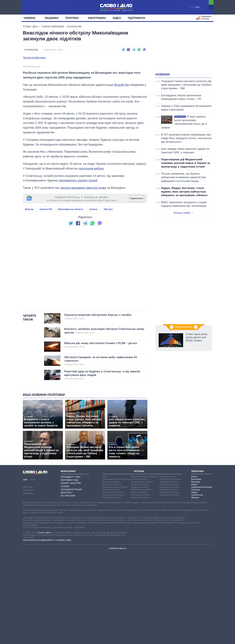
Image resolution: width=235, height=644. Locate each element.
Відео (117, 18)
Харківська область (169, 573)
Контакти (28, 582)
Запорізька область (112, 589)
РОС (198, 7)
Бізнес (194, 568)
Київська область (139, 571)
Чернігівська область (170, 586)
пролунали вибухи (91, 260)
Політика (195, 581)
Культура (196, 573)
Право (194, 584)
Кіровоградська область (143, 573)
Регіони (139, 563)
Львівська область (140, 578)
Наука (194, 576)
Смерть (94, 301)
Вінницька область (111, 573)
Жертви (29, 301)
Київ (104, 568)
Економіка (196, 571)
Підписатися (137, 290)
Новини (31, 18)
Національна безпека (202, 578)
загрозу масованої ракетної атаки (83, 279)
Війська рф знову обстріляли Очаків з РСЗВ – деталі (101, 436)
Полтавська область (141, 586)
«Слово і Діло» (44, 624)
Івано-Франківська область (144, 568)
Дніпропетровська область (115, 578)
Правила (28, 585)
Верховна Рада (70, 571)
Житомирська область (113, 584)
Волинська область (112, 576)
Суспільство (75, 26)
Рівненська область (141, 589)
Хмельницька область (170, 578)
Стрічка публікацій (53, 26)
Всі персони (68, 587)
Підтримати (137, 18)
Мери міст (67, 584)
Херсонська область (169, 576)
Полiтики (73, 18)
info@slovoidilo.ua (117, 640)
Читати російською (34, 58)
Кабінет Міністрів (71, 575)
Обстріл (108, 301)
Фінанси (195, 589)
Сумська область (168, 568)
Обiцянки (51, 18)
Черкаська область (169, 581)
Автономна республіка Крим (116, 571)
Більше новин (183, 213)
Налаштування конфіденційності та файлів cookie (47, 631)
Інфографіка (97, 18)
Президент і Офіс (71, 568)
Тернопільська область (171, 571)
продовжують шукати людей (78, 272)
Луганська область (140, 576)
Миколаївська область (71, 301)
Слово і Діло (30, 26)
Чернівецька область (170, 584)
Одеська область (139, 584)
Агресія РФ (46, 301)
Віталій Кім (122, 176)
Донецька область (111, 581)
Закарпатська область (113, 586)
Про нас (28, 579)
